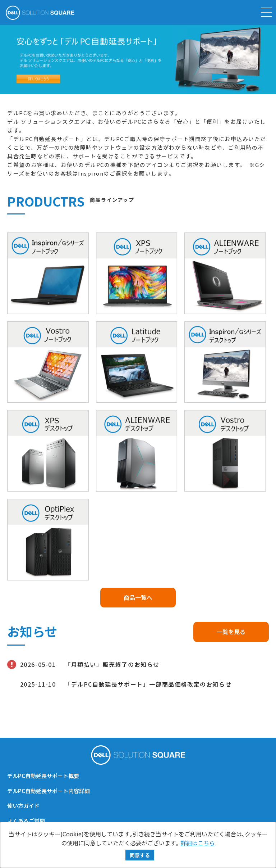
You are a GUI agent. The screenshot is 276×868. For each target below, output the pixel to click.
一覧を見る (231, 632)
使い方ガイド (23, 806)
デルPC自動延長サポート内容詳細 (49, 791)
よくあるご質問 (26, 821)
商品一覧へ (138, 597)
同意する (140, 855)
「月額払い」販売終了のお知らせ (112, 664)
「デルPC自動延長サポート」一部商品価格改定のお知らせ (148, 684)
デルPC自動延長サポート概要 (43, 776)
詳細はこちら (198, 843)
